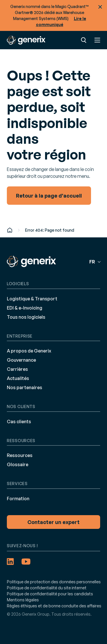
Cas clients (19, 422)
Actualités (18, 378)
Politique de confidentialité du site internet (47, 588)
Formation (18, 499)
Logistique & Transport (32, 299)
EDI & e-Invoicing (25, 308)
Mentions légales (23, 600)
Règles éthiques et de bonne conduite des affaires (54, 606)
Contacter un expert (53, 522)
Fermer (100, 7)
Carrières (17, 369)
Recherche (84, 40)
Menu (97, 40)
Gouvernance (21, 360)
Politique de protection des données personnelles (54, 582)
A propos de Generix (29, 351)
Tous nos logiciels (26, 317)
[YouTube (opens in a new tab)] (26, 562)
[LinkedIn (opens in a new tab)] (10, 562)
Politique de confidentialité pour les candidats (50, 594)
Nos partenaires (25, 387)
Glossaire (18, 464)
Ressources (20, 455)
